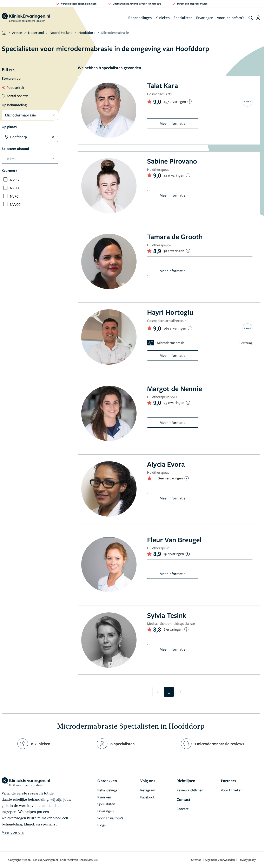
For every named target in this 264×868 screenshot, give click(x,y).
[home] (26, 18)
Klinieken (163, 18)
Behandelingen (140, 18)
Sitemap (197, 860)
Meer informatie (173, 123)
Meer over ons (13, 832)
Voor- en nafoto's (231, 18)
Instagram (148, 790)
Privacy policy (247, 860)
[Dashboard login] (258, 18)
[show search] (251, 18)
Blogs (101, 825)
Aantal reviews (15, 96)
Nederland (36, 33)
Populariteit (13, 87)
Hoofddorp (87, 33)
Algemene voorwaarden (220, 860)
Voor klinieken (232, 790)
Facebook (148, 797)
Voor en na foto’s (110, 818)
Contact (183, 809)
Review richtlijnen (190, 790)
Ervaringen (205, 18)
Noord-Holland (61, 33)
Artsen (17, 33)
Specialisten (183, 18)
